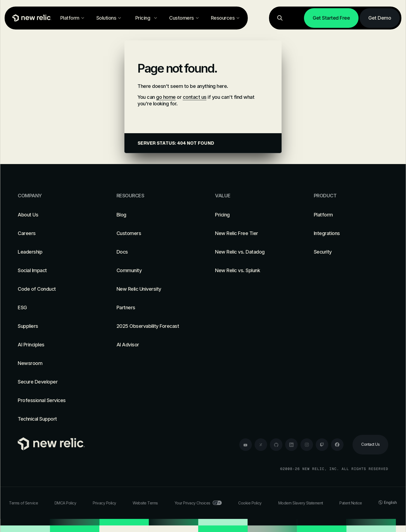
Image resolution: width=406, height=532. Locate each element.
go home (166, 97)
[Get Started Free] (331, 18)
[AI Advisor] (154, 345)
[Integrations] (351, 233)
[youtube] (246, 445)
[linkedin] (291, 445)
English (388, 502)
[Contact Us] (370, 445)
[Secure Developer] (55, 382)
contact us (195, 97)
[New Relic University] (154, 289)
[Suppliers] (55, 326)
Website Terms (145, 503)
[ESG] (55, 308)
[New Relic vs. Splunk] (252, 271)
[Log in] (296, 18)
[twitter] (261, 445)
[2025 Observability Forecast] (154, 326)
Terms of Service (23, 503)
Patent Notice (351, 503)
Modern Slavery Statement (301, 503)
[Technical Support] (55, 419)
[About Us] (55, 215)
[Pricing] (252, 215)
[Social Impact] (55, 271)
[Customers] (154, 233)
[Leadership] (55, 252)
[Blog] (154, 215)
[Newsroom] (55, 363)
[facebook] (337, 445)
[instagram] (307, 445)
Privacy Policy (105, 503)
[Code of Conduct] (55, 289)
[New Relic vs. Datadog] (252, 252)
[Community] (154, 271)
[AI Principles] (55, 345)
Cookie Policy (250, 503)
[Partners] (154, 308)
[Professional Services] (55, 400)
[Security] (351, 252)
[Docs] (154, 252)
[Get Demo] (380, 18)
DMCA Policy (65, 503)
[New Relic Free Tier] (252, 233)
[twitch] (322, 445)
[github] (276, 445)
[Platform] (351, 215)
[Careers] (55, 233)
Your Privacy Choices (198, 503)
